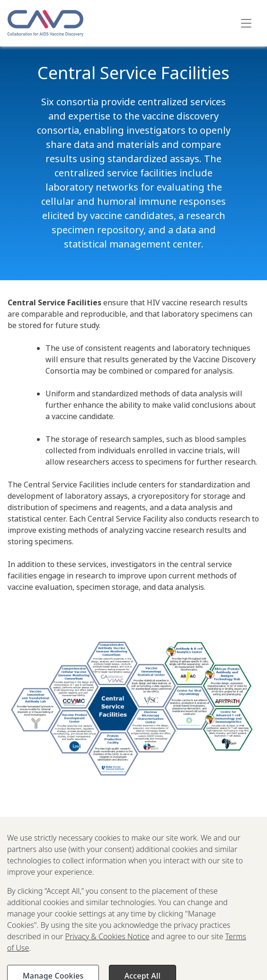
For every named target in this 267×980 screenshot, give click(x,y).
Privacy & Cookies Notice (107, 942)
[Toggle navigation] (246, 23)
